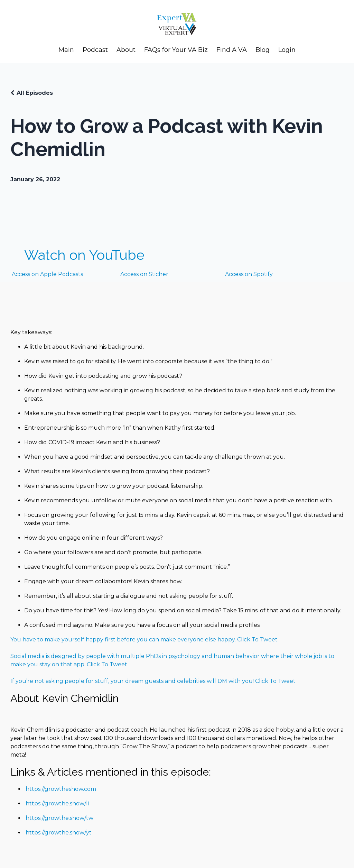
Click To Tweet (257, 639)
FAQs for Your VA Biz (176, 50)
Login (287, 50)
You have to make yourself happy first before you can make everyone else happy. (124, 639)
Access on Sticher (144, 274)
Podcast (95, 50)
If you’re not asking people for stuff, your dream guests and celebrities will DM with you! (133, 681)
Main (66, 50)
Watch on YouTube (84, 255)
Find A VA (232, 50)
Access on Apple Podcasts (47, 274)
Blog (263, 50)
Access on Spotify (249, 274)
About (126, 50)
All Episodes (35, 93)
